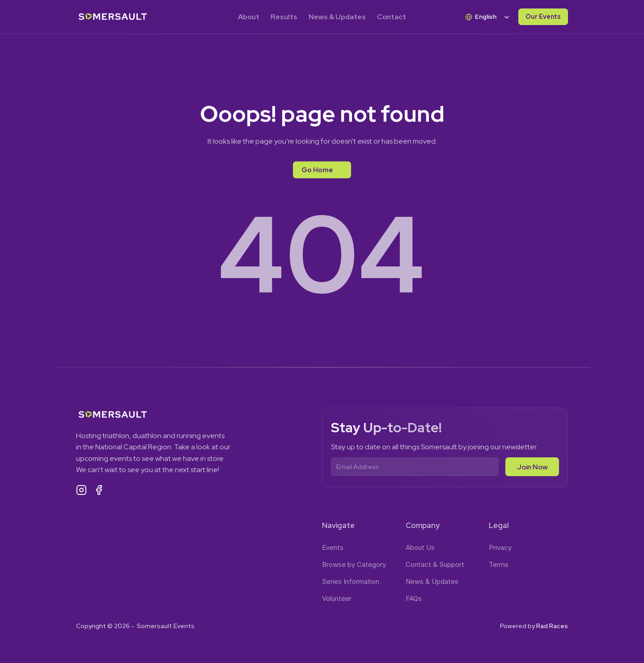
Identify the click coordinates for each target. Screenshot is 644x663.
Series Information (351, 581)
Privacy (500, 547)
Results (284, 17)
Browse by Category (354, 564)
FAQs (414, 598)
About (249, 17)
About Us (420, 547)
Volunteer (337, 598)
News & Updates (337, 17)
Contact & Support (435, 564)
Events (333, 547)
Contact (392, 17)
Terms (499, 564)
